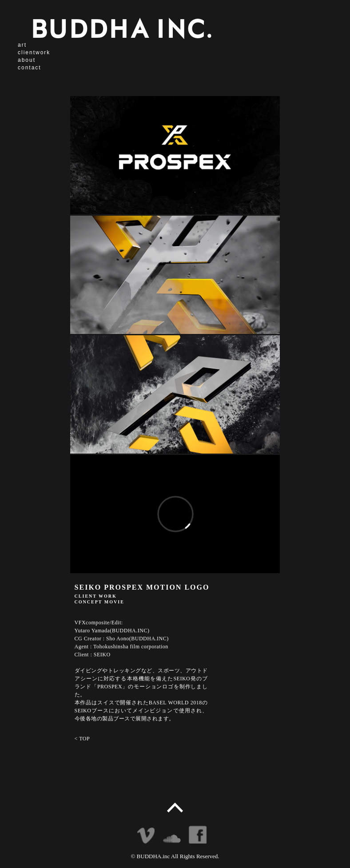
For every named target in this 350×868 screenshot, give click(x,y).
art (22, 45)
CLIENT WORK (96, 596)
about (27, 60)
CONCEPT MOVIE (99, 602)
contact (30, 68)
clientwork (34, 52)
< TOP (82, 739)
